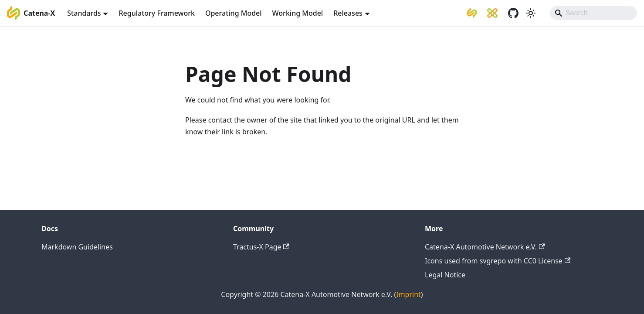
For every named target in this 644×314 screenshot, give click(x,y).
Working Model (298, 13)
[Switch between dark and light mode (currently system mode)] (531, 13)
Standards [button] (84, 13)
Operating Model (234, 13)
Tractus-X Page (261, 247)
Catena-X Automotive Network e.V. (485, 247)
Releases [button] (348, 13)
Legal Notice (445, 275)
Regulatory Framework (156, 13)
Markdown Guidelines (77, 247)
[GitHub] (513, 13)
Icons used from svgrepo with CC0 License (498, 261)
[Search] (593, 13)
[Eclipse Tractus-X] (492, 13)
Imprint (408, 294)
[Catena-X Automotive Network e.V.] (472, 13)
